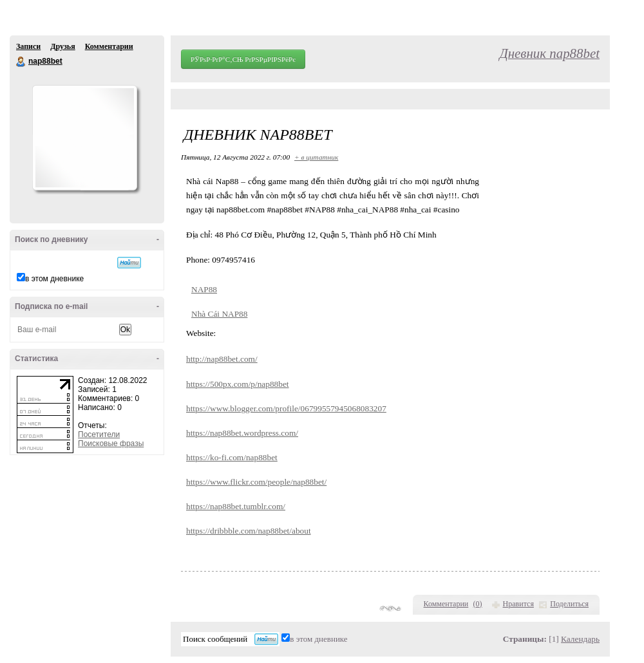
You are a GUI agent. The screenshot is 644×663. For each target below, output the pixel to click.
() (478, 604)
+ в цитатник (316, 157)
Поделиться (569, 604)
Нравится (518, 604)
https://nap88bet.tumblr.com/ (236, 506)
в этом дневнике (54, 279)
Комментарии (109, 46)
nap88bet (21, 62)
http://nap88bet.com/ (222, 359)
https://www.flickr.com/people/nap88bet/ (256, 482)
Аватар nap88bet (84, 138)
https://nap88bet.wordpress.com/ (242, 433)
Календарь (580, 639)
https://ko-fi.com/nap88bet (232, 457)
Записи (28, 46)
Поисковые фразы (111, 444)
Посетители (99, 434)
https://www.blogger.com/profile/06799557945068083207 (286, 408)
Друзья (62, 46)
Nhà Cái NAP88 (219, 314)
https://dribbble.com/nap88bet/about (249, 531)
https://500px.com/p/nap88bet (238, 384)
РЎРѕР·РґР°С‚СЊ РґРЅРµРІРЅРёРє (243, 59)
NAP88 (204, 289)
